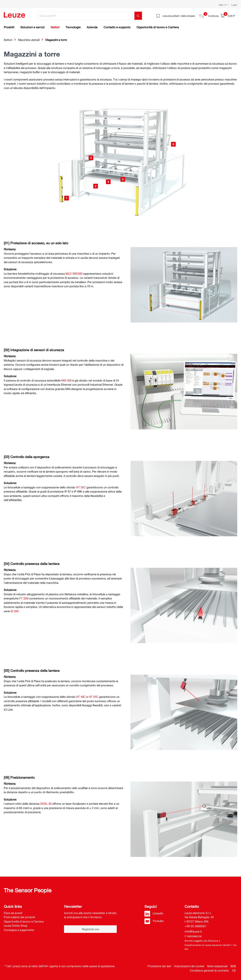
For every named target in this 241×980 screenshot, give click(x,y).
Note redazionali (217, 966)
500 (80, 274)
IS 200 (14, 611)
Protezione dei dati (159, 966)
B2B (233, 966)
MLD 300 (71, 274)
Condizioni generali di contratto (209, 970)
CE (234, 970)
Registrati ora (90, 929)
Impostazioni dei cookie (189, 966)
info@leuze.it (193, 931)
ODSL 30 (46, 804)
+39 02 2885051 (196, 926)
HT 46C (81, 697)
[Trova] (138, 16)
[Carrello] (228, 16)
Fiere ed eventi (13, 913)
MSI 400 (66, 380)
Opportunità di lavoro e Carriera (24, 921)
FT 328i (24, 598)
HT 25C (81, 487)
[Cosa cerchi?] (86, 16)
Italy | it (223, 5)
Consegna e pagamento (19, 930)
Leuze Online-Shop (16, 926)
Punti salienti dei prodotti (19, 917)
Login (234, 5)
